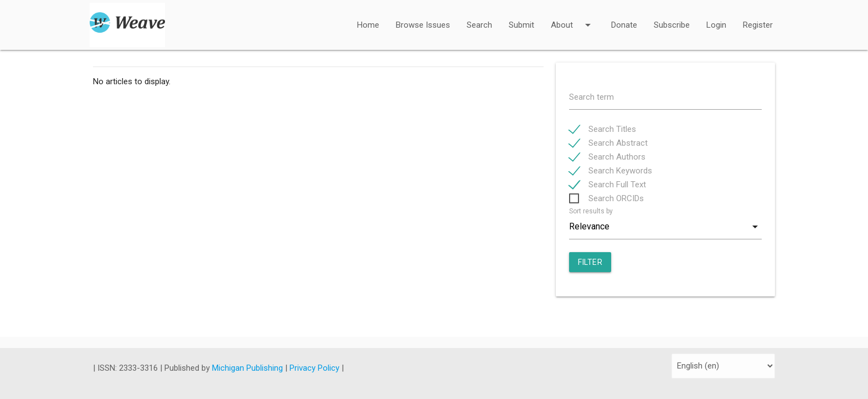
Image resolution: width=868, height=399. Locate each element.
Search (479, 25)
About (573, 18)
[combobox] (665, 227)
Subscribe (672, 25)
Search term (591, 97)
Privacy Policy (316, 368)
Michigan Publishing (249, 368)
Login (716, 25)
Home (368, 25)
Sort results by (591, 211)
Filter (590, 262)
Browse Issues (423, 25)
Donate (624, 25)
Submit (521, 25)
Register (758, 25)
